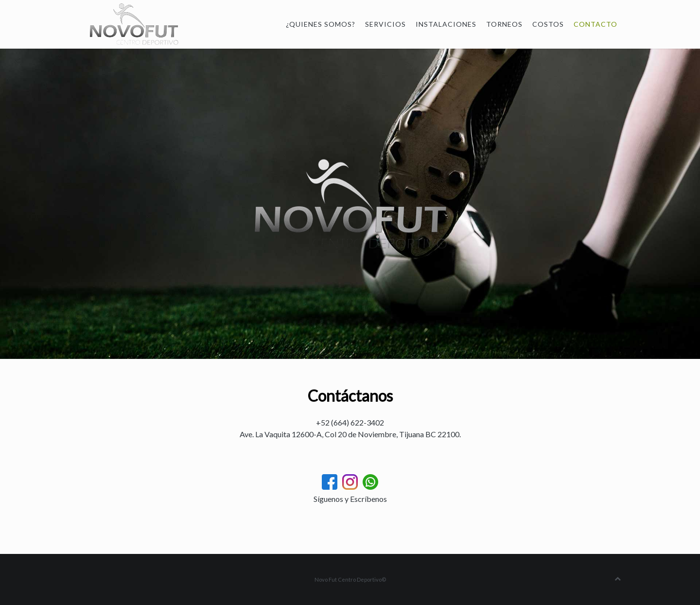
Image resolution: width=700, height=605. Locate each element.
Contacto (595, 24)
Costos (548, 24)
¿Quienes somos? (321, 24)
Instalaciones (446, 24)
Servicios (385, 24)
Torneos (504, 24)
